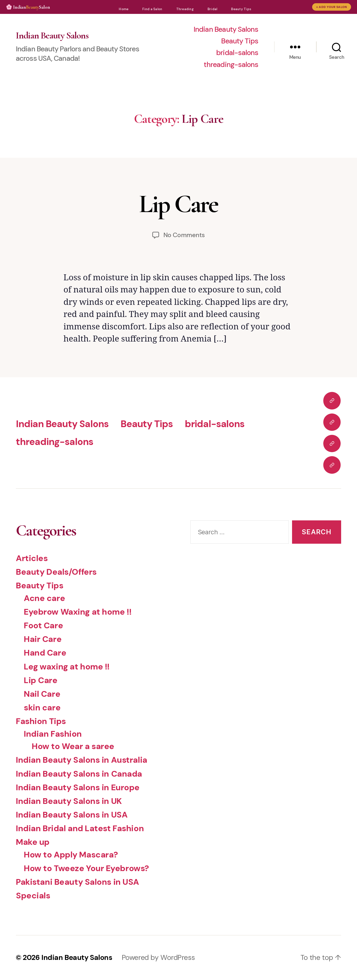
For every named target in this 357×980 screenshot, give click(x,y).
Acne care (44, 598)
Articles (32, 558)
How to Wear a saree (73, 746)
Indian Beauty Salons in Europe (78, 787)
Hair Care (43, 639)
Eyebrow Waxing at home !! (78, 612)
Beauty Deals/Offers (56, 572)
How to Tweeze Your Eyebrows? (86, 868)
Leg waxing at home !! (67, 667)
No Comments (184, 235)
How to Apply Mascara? (71, 855)
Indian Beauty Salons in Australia (82, 760)
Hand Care (45, 653)
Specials (33, 896)
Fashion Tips (41, 721)
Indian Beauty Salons (52, 35)
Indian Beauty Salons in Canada (79, 774)
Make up (33, 842)
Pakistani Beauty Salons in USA (77, 882)
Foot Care (43, 625)
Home (124, 9)
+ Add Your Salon (332, 7)
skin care (42, 708)
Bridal (212, 9)
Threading (185, 9)
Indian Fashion (53, 734)
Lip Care (178, 204)
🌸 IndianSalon (28, 7)
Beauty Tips (241, 9)
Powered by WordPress (158, 957)
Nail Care (42, 694)
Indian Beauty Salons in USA (72, 815)
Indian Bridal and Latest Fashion (80, 828)
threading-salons (231, 65)
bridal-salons (237, 53)
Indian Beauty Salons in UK (69, 801)
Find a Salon (152, 9)
